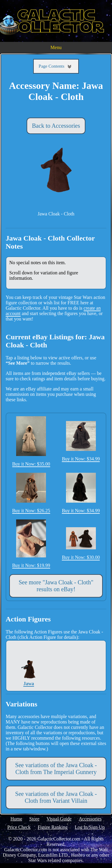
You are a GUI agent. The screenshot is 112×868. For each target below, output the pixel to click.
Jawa (29, 666)
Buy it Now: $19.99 (31, 544)
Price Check (19, 827)
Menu (56, 47)
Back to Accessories (56, 126)
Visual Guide (59, 819)
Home (16, 819)
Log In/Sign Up (90, 827)
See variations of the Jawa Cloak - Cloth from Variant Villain (56, 797)
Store (34, 819)
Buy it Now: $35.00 (31, 441)
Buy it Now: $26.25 (31, 493)
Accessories (90, 819)
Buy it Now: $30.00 (81, 544)
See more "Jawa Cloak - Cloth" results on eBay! (56, 586)
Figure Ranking (53, 827)
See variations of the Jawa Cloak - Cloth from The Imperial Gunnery (56, 769)
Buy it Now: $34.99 (81, 441)
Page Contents (56, 66)
